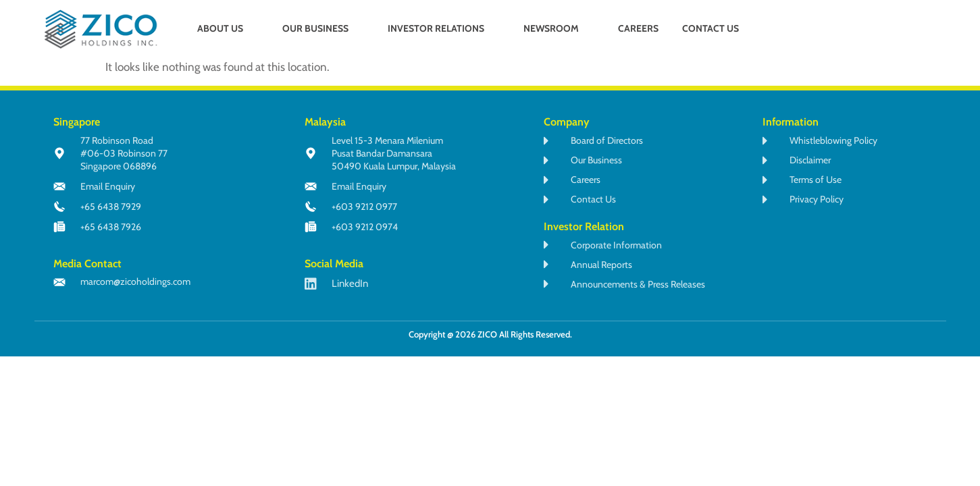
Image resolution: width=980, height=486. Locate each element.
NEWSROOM (557, 28)
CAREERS (638, 28)
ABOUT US (226, 28)
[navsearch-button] (871, 30)
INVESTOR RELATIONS (442, 28)
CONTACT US (711, 28)
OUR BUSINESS (321, 28)
